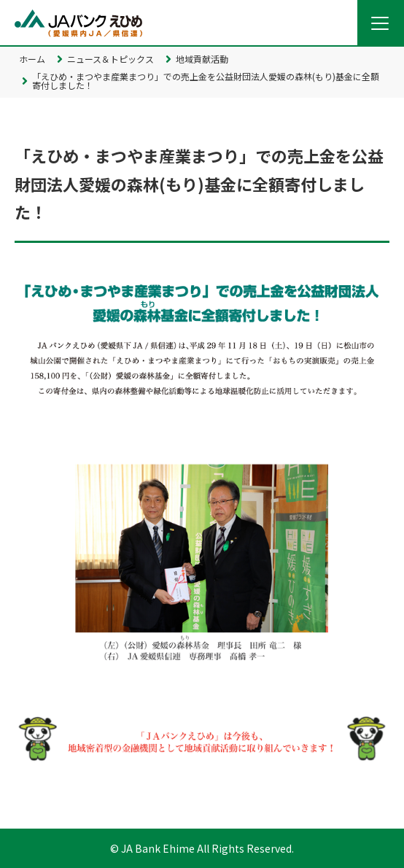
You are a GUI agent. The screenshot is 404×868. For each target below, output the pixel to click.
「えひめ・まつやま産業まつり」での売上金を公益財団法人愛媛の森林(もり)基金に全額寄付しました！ (206, 81)
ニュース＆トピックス (110, 59)
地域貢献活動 (202, 59)
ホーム (32, 59)
